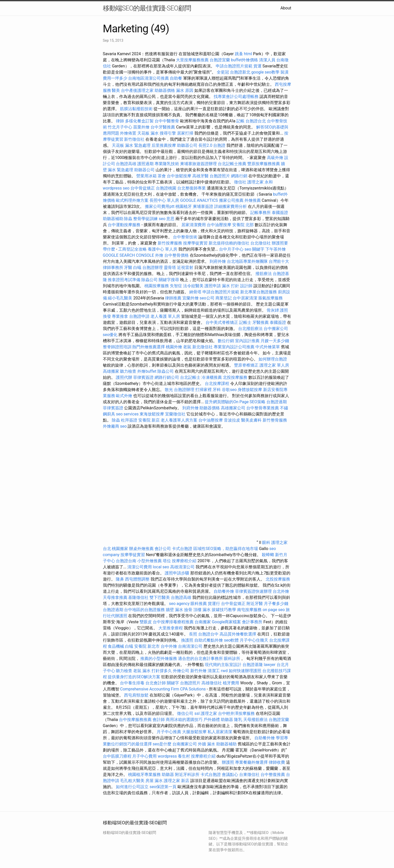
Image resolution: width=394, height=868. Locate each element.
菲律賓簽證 (143, 377)
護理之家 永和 (260, 182)
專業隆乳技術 (167, 164)
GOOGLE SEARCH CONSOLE (128, 255)
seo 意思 (167, 219)
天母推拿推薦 (115, 597)
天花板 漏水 (148, 133)
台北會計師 (156, 683)
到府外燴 (218, 261)
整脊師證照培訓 (118, 347)
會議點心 (230, 775)
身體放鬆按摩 (250, 390)
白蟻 (137, 267)
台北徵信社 (261, 243)
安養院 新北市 (147, 646)
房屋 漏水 (154, 781)
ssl (197, 713)
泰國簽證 (280, 213)
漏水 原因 (185, 90)
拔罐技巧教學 (224, 610)
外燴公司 (181, 671)
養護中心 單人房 (162, 249)
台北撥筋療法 (250, 329)
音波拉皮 (232, 420)
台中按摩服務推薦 (136, 720)
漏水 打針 (230, 286)
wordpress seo (116, 188)
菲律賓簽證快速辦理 (253, 591)
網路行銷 (239, 176)
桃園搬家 (120, 549)
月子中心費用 (144, 756)
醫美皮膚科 (251, 420)
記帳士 (245, 322)
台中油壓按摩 (220, 225)
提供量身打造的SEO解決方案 (134, 677)
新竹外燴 (198, 671)
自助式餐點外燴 (209, 640)
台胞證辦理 (153, 267)
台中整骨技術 (185, 237)
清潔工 (214, 671)
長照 (193, 634)
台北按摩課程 (218, 384)
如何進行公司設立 (132, 787)
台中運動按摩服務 (125, 225)
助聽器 (227, 720)
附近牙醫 (255, 604)
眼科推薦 (199, 604)
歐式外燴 (124, 396)
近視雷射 (185, 267)
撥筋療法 (264, 274)
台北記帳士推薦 (232, 164)
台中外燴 (169, 646)
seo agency (179, 604)
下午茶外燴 (276, 249)
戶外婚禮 (212, 720)
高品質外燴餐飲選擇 (238, 634)
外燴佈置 (128, 133)
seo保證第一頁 (163, 787)
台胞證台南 (126, 561)
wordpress (167, 756)
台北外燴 (281, 591)
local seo (161, 567)
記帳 (240, 121)
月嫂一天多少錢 (275, 341)
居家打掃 (185, 133)
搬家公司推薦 (231, 200)
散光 (169, 390)
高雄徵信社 (212, 683)
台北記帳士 (190, 377)
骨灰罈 (273, 310)
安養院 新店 (149, 420)
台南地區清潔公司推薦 (148, 78)
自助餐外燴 (224, 591)
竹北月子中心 (120, 127)
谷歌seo (229, 390)
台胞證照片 (220, 176)
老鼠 (187, 347)
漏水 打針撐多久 (157, 671)
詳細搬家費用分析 (230, 206)
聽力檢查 (128, 371)
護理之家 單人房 (274, 365)
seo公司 (207, 298)
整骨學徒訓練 (146, 219)
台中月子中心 (231, 249)
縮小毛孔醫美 (120, 298)
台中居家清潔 (245, 298)
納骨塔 (195, 292)
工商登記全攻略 (132, 249)
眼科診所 (232, 659)
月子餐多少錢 (276, 604)
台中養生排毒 (133, 683)
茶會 (162, 176)
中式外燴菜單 (268, 347)
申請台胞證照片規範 (234, 66)
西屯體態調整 (138, 579)
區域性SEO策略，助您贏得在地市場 (226, 549)
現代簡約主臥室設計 (223, 665)
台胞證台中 (208, 634)
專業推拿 (120, 316)
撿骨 (188, 610)
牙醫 (128, 267)
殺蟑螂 (268, 555)
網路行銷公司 (167, 377)
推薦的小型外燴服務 (159, 659)
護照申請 (213, 286)
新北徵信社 (202, 347)
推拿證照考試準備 (125, 280)
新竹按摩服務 (170, 243)
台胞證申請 (139, 316)
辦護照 (228, 762)
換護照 (187, 640)
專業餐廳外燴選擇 (252, 762)
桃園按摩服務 (157, 286)
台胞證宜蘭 (220, 60)
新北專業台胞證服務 (259, 292)
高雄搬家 (111, 371)
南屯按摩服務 (250, 610)
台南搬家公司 (185, 744)
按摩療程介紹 (185, 561)
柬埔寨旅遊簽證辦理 (198, 164)
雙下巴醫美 (160, 597)
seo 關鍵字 (254, 249)
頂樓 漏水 (202, 610)
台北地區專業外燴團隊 (248, 261)
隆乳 (238, 720)
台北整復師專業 (192, 188)
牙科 (217, 390)
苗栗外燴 (141, 127)
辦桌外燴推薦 (141, 549)
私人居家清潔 (220, 732)
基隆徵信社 (138, 597)
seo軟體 (231, 640)
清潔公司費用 (140, 567)
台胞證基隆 (253, 665)
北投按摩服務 (235, 377)
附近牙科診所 (187, 775)
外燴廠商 (111, 426)
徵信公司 (185, 713)
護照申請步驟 (177, 573)
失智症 (176, 286)
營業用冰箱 (146, 176)
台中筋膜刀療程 (118, 756)
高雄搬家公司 (233, 408)
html (248, 54)
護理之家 (209, 713)
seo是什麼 (162, 744)
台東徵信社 (249, 775)
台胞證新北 (240, 72)
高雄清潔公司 (182, 567)
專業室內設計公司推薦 (234, 347)
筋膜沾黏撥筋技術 (136, 109)
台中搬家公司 (276, 329)
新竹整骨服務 (275, 420)
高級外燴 (275, 158)
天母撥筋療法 (255, 720)
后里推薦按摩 (164, 145)
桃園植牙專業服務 (144, 775)
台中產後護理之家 (137, 90)
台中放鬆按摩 (180, 176)
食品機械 (116, 646)
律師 (120, 121)
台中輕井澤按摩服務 (237, 713)
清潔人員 (267, 60)
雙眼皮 (146, 622)
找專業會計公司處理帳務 (236, 97)
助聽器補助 (113, 219)
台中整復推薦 (273, 775)
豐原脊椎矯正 (247, 365)
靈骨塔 (170, 267)
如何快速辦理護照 (245, 671)
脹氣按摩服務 (270, 298)
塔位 (167, 561)
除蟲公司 (150, 280)
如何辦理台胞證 (273, 359)
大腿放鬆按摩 (195, 732)
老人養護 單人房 (165, 316)
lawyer (270, 665)
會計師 (159, 720)
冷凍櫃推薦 (212, 377)
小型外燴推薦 (150, 561)
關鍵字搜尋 (169, 280)
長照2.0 (205, 145)
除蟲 (128, 219)
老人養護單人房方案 (179, 420)
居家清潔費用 (194, 225)
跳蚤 (239, 54)
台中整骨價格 (177, 255)
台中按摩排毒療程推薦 (174, 622)
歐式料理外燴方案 (133, 200)
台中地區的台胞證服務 (144, 610)
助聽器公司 (187, 145)
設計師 (246, 286)
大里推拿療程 (171, 628)
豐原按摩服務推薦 (264, 164)
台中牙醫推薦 (163, 127)
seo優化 (110, 335)
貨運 (257, 66)
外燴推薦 (253, 200)
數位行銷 (226, 341)
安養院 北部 (243, 225)
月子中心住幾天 (254, 640)
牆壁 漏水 (174, 610)
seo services (127, 414)
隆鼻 (120, 579)
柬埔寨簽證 (203, 206)
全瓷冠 (223, 72)
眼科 (266, 542)
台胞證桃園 (166, 188)
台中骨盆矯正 (143, 188)
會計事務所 (252, 622)
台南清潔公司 (190, 646)
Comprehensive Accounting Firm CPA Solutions (163, 689)
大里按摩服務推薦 (193, 60)
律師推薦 (173, 298)
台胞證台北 (256, 121)
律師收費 (277, 762)
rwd (224, 671)
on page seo (274, 610)
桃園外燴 (174, 347)
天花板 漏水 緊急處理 (131, 145)
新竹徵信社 (134, 139)
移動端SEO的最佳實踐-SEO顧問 (147, 8)
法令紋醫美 (193, 286)
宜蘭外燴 (191, 298)
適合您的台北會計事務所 (200, 659)
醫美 (116, 90)
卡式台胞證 (182, 549)
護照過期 (145, 164)
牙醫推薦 (261, 322)
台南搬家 (203, 622)
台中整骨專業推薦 (263, 408)
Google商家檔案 (227, 622)
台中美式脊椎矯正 (222, 322)
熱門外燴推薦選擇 (149, 347)
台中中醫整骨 (167, 121)
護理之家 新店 (176, 781)
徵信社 (240, 182)
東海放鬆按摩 (152, 414)
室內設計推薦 (247, 341)
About (286, 8)
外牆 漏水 (207, 744)
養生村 (184, 756)
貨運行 (214, 604)
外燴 (159, 255)
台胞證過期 (277, 402)
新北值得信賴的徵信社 (229, 243)
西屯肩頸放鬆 (137, 695)
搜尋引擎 (168, 133)
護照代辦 (124, 377)
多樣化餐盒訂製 (139, 121)
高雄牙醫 (200, 176)
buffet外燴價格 (244, 60)
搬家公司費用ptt (160, 206)
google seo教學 (265, 72)
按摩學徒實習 (196, 243)
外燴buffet (147, 371)
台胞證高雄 (126, 164)
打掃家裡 (203, 390)
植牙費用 (231, 683)
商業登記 (224, 298)
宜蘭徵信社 (175, 414)
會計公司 (163, 549)
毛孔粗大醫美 (132, 781)
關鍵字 (173, 683)
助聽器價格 (165, 90)
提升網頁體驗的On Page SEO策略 (235, 402)
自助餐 (176, 78)
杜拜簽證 (129, 420)
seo (123, 426)
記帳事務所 (261, 213)
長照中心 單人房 (164, 200)
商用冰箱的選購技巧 (184, 720)
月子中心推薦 (169, 732)
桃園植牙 (184, 206)
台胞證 (219, 145)
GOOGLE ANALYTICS (199, 200)
